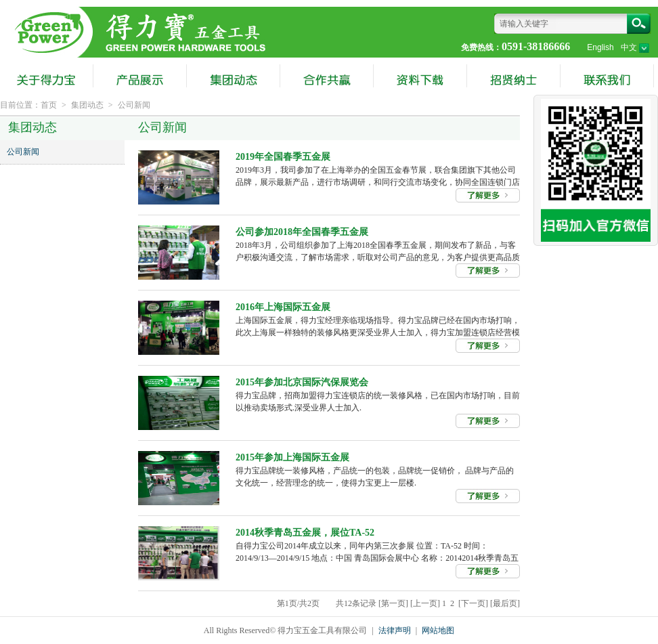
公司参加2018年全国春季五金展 (302, 232)
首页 (49, 105)
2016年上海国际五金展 (283, 307)
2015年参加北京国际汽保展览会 (302, 382)
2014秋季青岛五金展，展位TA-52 (305, 533)
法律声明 (395, 630)
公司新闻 (134, 105)
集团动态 (87, 105)
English (600, 47)
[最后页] (505, 603)
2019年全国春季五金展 (283, 157)
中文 (635, 47)
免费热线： (481, 47)
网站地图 (438, 630)
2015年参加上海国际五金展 (292, 457)
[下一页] (473, 603)
